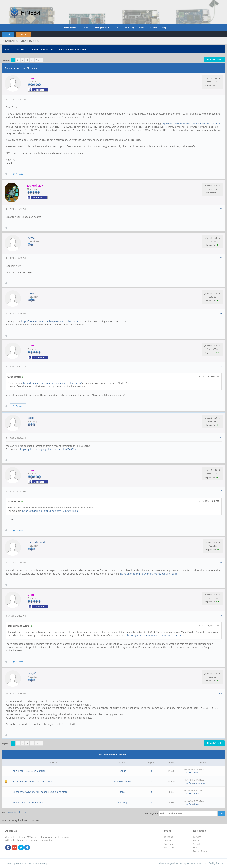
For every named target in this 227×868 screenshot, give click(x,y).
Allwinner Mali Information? (28, 802)
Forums (197, 837)
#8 (221, 562)
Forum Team (200, 851)
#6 (221, 438)
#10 (220, 693)
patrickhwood (36, 542)
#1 (221, 99)
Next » (39, 60)
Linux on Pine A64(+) (40, 49)
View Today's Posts (30, 41)
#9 (221, 616)
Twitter (168, 840)
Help (164, 28)
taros (31, 293)
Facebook (169, 837)
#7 (221, 491)
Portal (142, 28)
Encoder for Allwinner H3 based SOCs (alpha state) (40, 792)
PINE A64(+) (21, 49)
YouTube (169, 844)
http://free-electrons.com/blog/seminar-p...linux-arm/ (50, 321)
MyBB (19, 863)
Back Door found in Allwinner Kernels (33, 781)
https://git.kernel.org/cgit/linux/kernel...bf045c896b (48, 449)
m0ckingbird (184, 863)
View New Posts (11, 41)
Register (23, 34)
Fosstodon (170, 848)
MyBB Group (41, 863)
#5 (221, 366)
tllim (196, 772)
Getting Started (101, 28)
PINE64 (9, 49)
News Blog (129, 28)
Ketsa (31, 238)
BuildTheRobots (123, 781)
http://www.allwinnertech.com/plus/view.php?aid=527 (190, 123)
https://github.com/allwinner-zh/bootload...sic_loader (149, 574)
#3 (221, 258)
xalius (123, 771)
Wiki (116, 28)
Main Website (71, 28)
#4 (221, 313)
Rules (86, 28)
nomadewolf (200, 783)
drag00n (33, 673)
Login (8, 34)
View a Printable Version (17, 812)
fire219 (219, 863)
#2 (221, 209)
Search (154, 28)
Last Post (189, 772)
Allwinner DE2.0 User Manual (29, 771)
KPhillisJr (123, 802)
